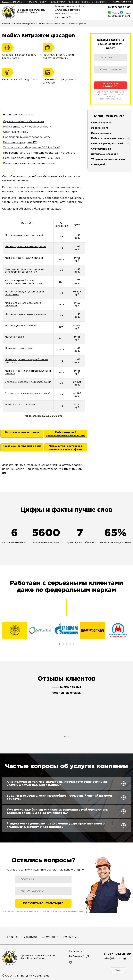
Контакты (101, 2)
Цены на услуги (59, 2)
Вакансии (74, 2)
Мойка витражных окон (19, 348)
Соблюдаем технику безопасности (27, 137)
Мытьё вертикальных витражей (24, 235)
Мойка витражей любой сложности (27, 127)
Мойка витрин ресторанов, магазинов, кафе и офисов (66, 448)
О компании (87, 2)
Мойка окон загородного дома (22, 446)
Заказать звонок (122, 2)
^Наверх (118, 970)
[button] (60, 644)
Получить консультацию (43, 903)
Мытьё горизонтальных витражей (25, 247)
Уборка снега (100, 128)
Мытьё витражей (15, 337)
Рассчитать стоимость (111, 85)
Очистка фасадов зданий (107, 144)
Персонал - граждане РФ (20, 142)
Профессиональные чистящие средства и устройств (39, 153)
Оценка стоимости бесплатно (23, 122)
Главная (33, 2)
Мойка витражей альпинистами (24, 258)
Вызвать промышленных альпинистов (29, 163)
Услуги (44, 2)
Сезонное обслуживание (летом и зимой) (31, 158)
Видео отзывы (70, 687)
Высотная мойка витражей (22, 432)
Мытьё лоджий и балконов (21, 326)
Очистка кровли (101, 123)
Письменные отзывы (67, 693)
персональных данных (110, 99)
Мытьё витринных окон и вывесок (26, 314)
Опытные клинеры (16, 132)
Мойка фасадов (101, 133)
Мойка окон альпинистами (108, 138)
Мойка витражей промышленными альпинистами (66, 434)
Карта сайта (75, 951)
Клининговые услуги (109, 116)
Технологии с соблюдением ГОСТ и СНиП (32, 148)
